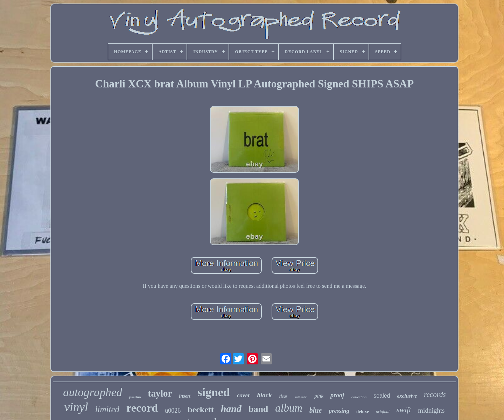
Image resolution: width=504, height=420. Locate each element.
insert (185, 396)
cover (244, 395)
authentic (301, 397)
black (265, 395)
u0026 (173, 411)
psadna (135, 397)
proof (337, 395)
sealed (382, 396)
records (435, 394)
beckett (201, 410)
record (142, 408)
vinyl (76, 407)
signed (214, 392)
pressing (339, 411)
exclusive (407, 396)
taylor (160, 393)
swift (404, 410)
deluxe (363, 411)
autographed (93, 392)
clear (283, 396)
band (258, 409)
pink (319, 396)
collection (359, 397)
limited (107, 409)
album (289, 408)
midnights (431, 410)
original (383, 412)
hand (231, 409)
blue (316, 410)
